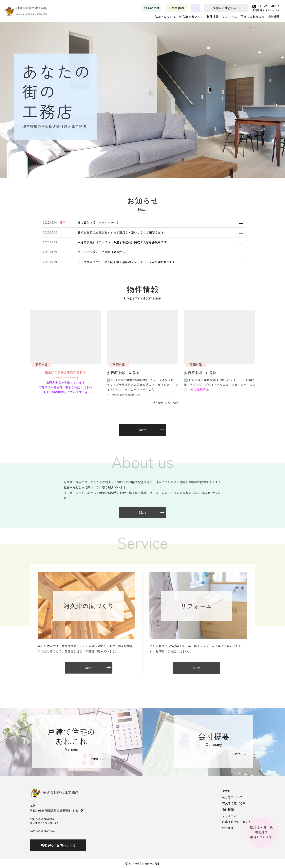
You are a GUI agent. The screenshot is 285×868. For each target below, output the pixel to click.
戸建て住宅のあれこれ (237, 822)
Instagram (177, 8)
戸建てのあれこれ (252, 17)
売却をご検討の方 (225, 8)
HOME (226, 791)
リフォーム (229, 17)
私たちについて (165, 17)
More (143, 430)
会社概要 (274, 17)
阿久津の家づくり (191, 17)
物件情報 (213, 17)
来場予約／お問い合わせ (58, 845)
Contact (154, 8)
